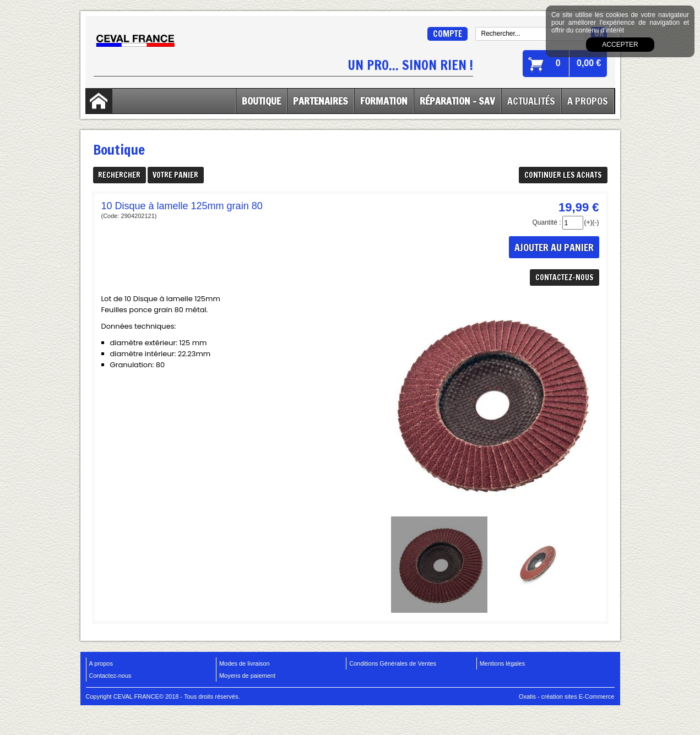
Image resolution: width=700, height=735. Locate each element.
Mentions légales (503, 663)
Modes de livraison (245, 663)
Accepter (620, 45)
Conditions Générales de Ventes (393, 663)
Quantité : (546, 222)
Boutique (261, 101)
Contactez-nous (110, 676)
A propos (101, 663)
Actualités (531, 101)
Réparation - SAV (457, 101)
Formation (384, 101)
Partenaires (321, 101)
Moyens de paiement (247, 676)
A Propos (588, 101)
